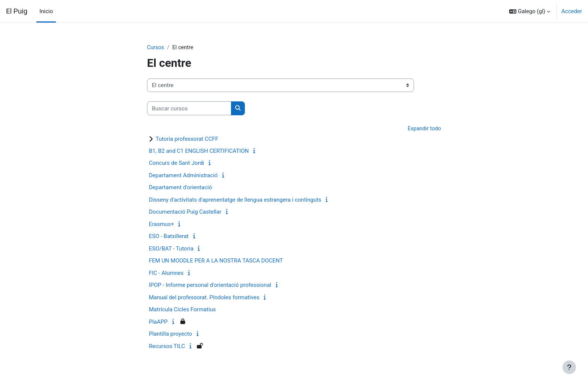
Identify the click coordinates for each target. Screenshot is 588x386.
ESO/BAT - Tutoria (171, 249)
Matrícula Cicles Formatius (182, 310)
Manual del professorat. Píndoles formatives (204, 298)
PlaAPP (158, 322)
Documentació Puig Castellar (185, 213)
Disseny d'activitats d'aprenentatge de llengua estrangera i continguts (235, 200)
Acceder (572, 11)
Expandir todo (424, 129)
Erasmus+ (161, 225)
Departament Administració (183, 176)
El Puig (17, 11)
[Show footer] (569, 367)
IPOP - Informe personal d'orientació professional (210, 286)
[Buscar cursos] (189, 109)
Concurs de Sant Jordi (176, 164)
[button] (530, 11)
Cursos (156, 48)
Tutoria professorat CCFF (187, 139)
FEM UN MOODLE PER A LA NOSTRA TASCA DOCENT (216, 261)
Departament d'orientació (180, 188)
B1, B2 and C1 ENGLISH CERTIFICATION (199, 151)
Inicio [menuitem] (46, 11)
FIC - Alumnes (166, 273)
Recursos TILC (167, 347)
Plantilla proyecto (170, 335)
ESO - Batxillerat (169, 237)
